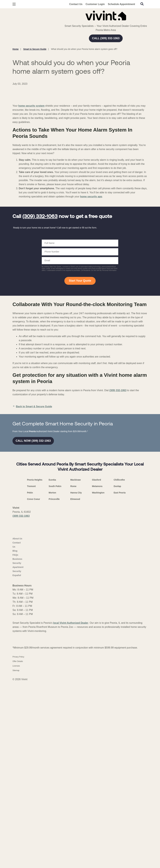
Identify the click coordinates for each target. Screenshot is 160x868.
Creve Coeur (34, 673)
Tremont (31, 660)
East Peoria (120, 667)
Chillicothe (119, 654)
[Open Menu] (14, 4)
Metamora (97, 660)
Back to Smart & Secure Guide (32, 479)
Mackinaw (75, 654)
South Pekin (55, 660)
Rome (73, 660)
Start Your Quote (80, 353)
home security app (91, 269)
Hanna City (76, 667)
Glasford (97, 654)
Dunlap (117, 660)
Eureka (52, 654)
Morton (52, 667)
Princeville (54, 673)
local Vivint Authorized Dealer (71, 809)
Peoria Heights (35, 654)
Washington (98, 667)
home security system (31, 178)
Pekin (30, 667)
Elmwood (75, 673)
